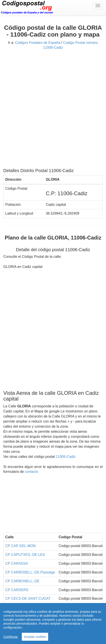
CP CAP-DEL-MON (20, 546)
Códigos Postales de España (37, 43)
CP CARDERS (17, 590)
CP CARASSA (17, 563)
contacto (31, 472)
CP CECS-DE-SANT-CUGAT (28, 599)
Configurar (11, 637)
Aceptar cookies (35, 637)
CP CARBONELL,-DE (22, 581)
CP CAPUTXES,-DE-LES (25, 555)
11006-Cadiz (66, 457)
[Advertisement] (53, 111)
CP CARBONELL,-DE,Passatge (30, 572)
